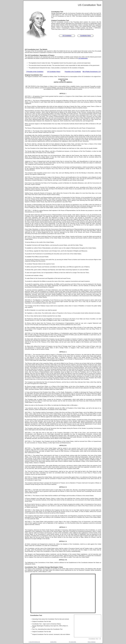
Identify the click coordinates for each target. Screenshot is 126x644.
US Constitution (67, 36)
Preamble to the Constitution (73, 72)
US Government (83, 58)
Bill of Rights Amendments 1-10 (92, 72)
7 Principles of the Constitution (35, 72)
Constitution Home (85, 36)
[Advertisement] (63, 44)
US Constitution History (54, 72)
